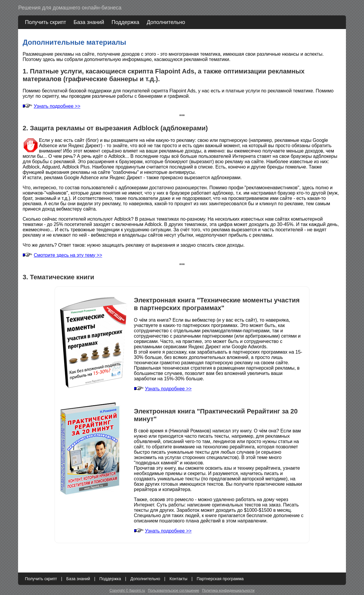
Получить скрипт (45, 22)
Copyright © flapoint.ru (127, 591)
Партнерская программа (220, 579)
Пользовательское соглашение (173, 591)
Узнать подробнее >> (57, 106)
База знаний (89, 22)
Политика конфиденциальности (228, 591)
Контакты (178, 579)
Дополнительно (166, 22)
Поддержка (125, 22)
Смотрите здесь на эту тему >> (68, 255)
